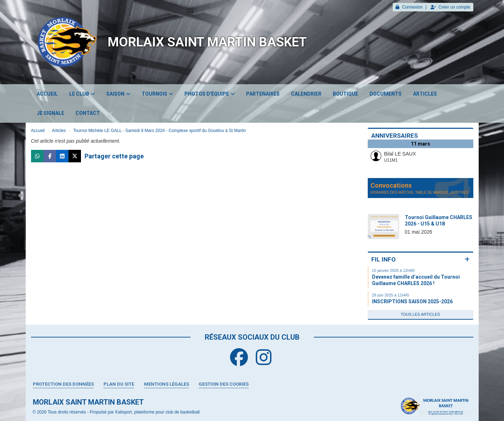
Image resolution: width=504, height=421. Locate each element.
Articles (425, 94)
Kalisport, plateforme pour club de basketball (157, 412)
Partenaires (263, 94)
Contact (88, 113)
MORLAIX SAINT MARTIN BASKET (207, 42)
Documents (386, 94)
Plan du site (119, 384)
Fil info (383, 259)
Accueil (47, 94)
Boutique (345, 94)
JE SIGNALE (50, 113)
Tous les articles (420, 314)
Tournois (157, 94)
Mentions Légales (167, 384)
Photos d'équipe (210, 94)
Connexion (409, 7)
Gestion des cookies (224, 384)
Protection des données (63, 384)
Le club (82, 94)
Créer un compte (450, 7)
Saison (118, 94)
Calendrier (306, 94)
